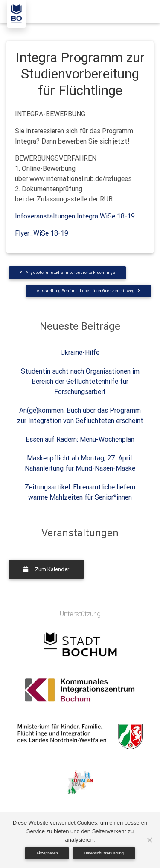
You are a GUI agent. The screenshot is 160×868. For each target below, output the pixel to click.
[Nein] (149, 840)
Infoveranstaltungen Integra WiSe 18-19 (75, 216)
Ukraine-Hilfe (80, 352)
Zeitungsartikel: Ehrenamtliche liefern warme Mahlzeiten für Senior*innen (80, 492)
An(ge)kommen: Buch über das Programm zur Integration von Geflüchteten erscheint (80, 415)
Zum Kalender (46, 569)
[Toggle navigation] (142, 11)
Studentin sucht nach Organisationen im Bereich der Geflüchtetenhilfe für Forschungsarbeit (80, 381)
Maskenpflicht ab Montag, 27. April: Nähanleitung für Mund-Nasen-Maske (80, 463)
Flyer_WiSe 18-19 (42, 233)
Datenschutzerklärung (104, 853)
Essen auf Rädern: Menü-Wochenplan (80, 439)
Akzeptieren (47, 853)
